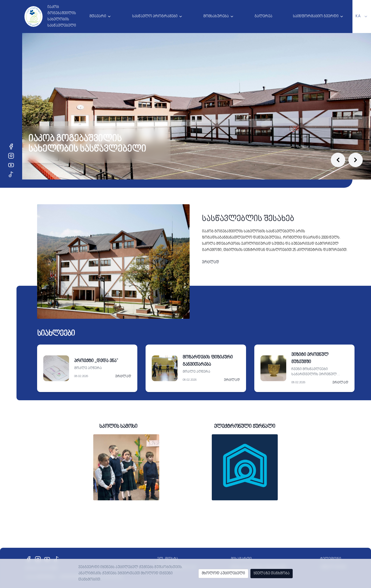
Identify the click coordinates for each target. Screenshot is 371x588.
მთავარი (98, 16)
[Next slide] (356, 160)
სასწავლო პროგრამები (155, 16)
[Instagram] (11, 156)
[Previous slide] (338, 160)
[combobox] (362, 17)
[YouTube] (11, 165)
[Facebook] (11, 146)
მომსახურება (216, 16)
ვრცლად (210, 262)
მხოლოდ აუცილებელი (223, 573)
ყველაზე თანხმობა (272, 573)
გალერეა (263, 16)
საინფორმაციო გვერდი (316, 16)
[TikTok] (11, 174)
